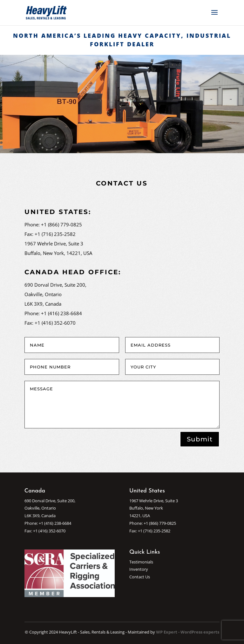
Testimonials (141, 562)
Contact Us (140, 577)
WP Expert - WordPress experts (188, 632)
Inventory (139, 569)
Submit (200, 439)
